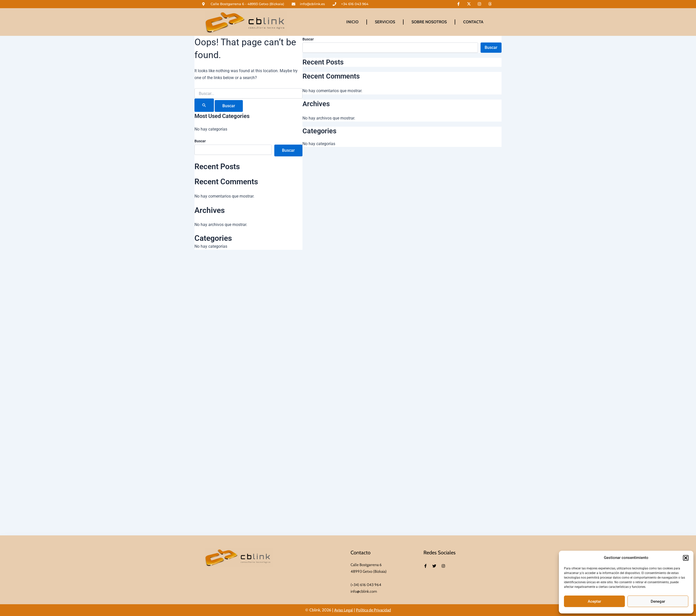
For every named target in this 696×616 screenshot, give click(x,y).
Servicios (385, 22)
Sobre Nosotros (429, 22)
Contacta (473, 22)
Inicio (352, 22)
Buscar (200, 141)
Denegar (658, 601)
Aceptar (594, 601)
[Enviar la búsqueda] (204, 105)
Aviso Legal (343, 610)
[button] (686, 558)
